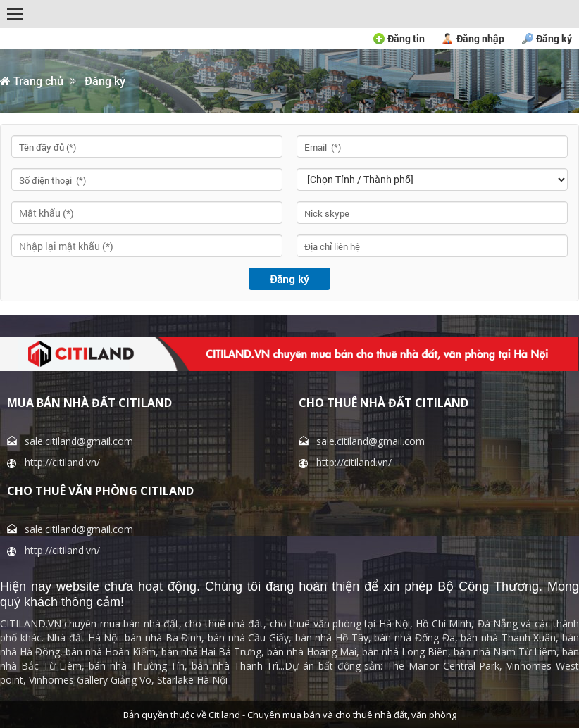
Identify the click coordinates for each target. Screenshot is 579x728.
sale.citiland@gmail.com (79, 441)
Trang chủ (32, 81)
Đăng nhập (480, 38)
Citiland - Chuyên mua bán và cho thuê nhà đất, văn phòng (332, 715)
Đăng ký (554, 38)
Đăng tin (406, 38)
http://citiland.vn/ (62, 462)
